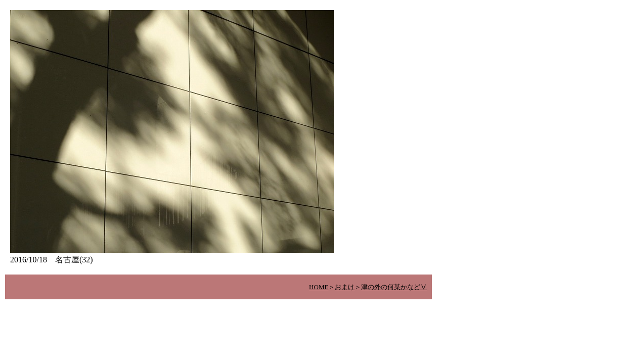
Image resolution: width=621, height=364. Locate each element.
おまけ (345, 287)
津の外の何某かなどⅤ (394, 287)
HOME (319, 287)
